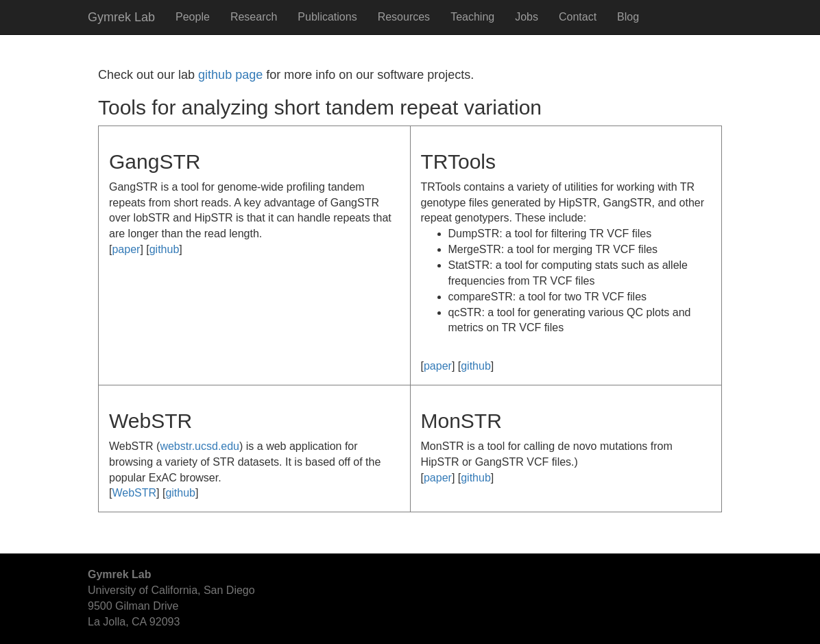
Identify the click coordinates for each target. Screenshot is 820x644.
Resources (404, 17)
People (193, 17)
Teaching (472, 17)
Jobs (527, 17)
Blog (628, 17)
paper (126, 249)
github (165, 249)
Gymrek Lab (121, 17)
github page (230, 75)
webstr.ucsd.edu (200, 446)
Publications (327, 17)
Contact (578, 17)
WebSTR (134, 493)
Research (254, 17)
